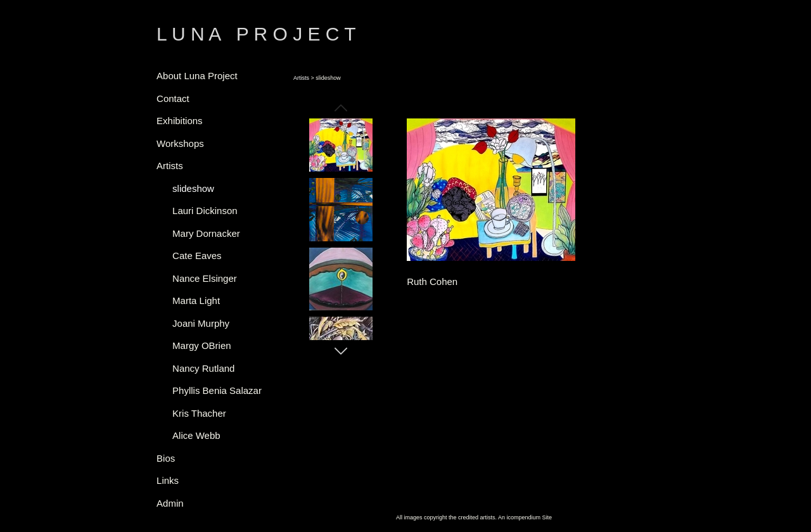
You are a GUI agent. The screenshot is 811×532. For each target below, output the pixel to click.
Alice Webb (196, 435)
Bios (166, 458)
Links (168, 480)
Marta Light (196, 301)
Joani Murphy (201, 323)
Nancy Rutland (203, 368)
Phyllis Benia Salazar (217, 390)
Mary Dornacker (206, 233)
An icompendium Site (525, 517)
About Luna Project (197, 76)
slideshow (193, 188)
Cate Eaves (197, 256)
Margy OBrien (202, 345)
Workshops (180, 143)
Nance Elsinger (205, 278)
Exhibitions (180, 121)
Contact (173, 98)
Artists (170, 166)
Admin (170, 503)
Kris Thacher (199, 413)
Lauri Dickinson (205, 211)
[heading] (188, 34)
